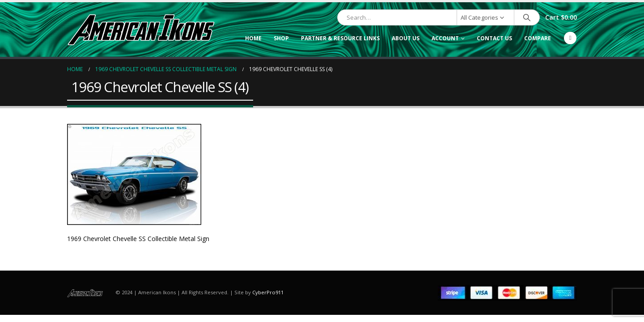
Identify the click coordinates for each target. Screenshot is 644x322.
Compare (538, 38)
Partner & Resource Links (340, 38)
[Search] (527, 17)
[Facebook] (570, 38)
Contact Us (494, 38)
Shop (281, 38)
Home (253, 38)
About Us (406, 38)
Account (445, 38)
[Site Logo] (141, 30)
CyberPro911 (268, 292)
